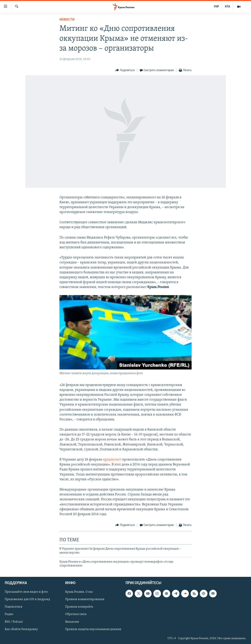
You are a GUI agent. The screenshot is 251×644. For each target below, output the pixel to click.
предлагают (112, 460)
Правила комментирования (85, 599)
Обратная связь (76, 614)
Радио (9, 614)
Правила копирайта (79, 607)
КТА (227, 7)
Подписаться (14, 607)
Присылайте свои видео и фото (26, 592)
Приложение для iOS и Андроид (27, 599)
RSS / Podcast (14, 622)
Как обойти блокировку (21, 629)
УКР (216, 7)
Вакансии (72, 622)
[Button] (125, 70)
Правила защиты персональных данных (93, 629)
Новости (67, 20)
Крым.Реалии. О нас (79, 592)
